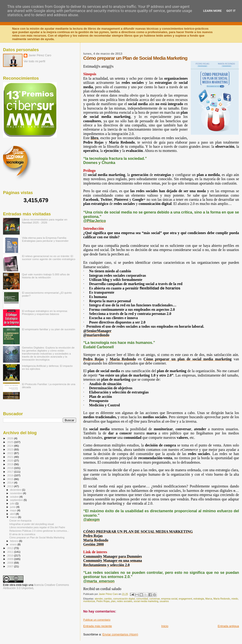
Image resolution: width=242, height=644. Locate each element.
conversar (155, 599)
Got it (231, 11)
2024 (11, 446)
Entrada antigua (228, 626)
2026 (11, 438)
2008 (11, 563)
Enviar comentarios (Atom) (120, 634)
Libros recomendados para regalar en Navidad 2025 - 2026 (45, 221)
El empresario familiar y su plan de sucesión (49, 329)
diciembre (16, 490)
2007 (11, 566)
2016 (11, 475)
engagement (185, 599)
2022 (11, 453)
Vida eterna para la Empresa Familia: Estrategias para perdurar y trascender (45, 239)
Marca (209, 599)
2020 (11, 460)
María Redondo (222, 599)
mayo (14, 510)
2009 (11, 559)
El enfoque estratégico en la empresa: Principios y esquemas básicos (45, 312)
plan (113, 601)
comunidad (142, 599)
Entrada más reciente (98, 626)
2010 (11, 555)
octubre (15, 497)
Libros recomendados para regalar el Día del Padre (37, 527)
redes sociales (125, 601)
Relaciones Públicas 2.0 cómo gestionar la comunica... (39, 531)
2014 (11, 482)
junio (13, 507)
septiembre (17, 500)
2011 (11, 552)
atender (99, 599)
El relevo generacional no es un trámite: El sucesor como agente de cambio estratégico (49, 258)
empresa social (169, 599)
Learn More (213, 11)
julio (13, 503)
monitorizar (89, 601)
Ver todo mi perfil (34, 61)
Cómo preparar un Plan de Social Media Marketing (37, 537)
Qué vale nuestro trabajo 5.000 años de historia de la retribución (46, 276)
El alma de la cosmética (22, 534)
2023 (11, 449)
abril (13, 514)
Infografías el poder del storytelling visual (32, 524)
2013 (11, 486)
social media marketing (146, 601)
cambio (108, 599)
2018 (11, 468)
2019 (11, 464)
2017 (11, 472)
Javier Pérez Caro (40, 55)
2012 (11, 548)
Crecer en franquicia (20, 521)
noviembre (17, 493)
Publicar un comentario (97, 620)
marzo (14, 517)
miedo (235, 599)
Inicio (165, 626)
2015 (11, 479)
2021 (11, 457)
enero (14, 544)
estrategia (199, 599)
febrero (15, 541)
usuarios (164, 601)
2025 (11, 442)
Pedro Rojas (103, 601)
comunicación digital (124, 599)
